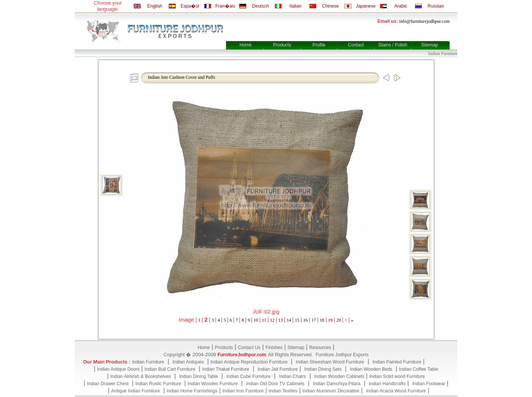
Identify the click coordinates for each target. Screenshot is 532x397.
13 (280, 320)
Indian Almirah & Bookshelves (141, 376)
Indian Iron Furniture (243, 391)
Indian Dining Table (199, 376)
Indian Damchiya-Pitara (337, 384)
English (155, 6)
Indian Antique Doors (118, 369)
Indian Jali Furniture (278, 369)
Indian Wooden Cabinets (339, 376)
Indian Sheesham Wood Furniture (330, 362)
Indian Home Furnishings (192, 391)
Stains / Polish (393, 45)
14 (289, 320)
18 (322, 320)
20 (339, 320)
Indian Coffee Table (419, 369)
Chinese (330, 6)
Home (245, 45)
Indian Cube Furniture (248, 376)
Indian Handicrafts (387, 384)
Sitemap (429, 45)
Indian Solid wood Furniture (397, 376)
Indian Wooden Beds (371, 369)
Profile (319, 45)
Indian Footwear (429, 384)
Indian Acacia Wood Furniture (396, 391)
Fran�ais (225, 6)
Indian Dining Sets (323, 369)
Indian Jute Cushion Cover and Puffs (182, 77)
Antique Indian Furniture (136, 391)
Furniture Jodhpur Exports (342, 355)
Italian (295, 6)
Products (282, 45)
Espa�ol (190, 6)
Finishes (274, 348)
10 (256, 320)
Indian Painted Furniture (397, 362)
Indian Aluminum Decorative (331, 391)
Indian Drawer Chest (108, 384)
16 (306, 320)
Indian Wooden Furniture (213, 384)
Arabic (401, 6)
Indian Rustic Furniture (159, 384)
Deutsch (261, 6)
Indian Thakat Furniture (226, 369)
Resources (320, 348)
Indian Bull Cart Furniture (170, 369)
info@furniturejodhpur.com (424, 21)
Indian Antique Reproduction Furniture (249, 362)
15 (297, 320)
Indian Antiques (188, 362)
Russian (436, 6)
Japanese (366, 6)
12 (272, 320)
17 (314, 320)
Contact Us (249, 348)
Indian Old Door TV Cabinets (275, 384)
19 (330, 320)
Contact (356, 45)
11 (264, 320)
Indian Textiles (283, 391)
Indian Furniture (148, 362)
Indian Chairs (292, 376)
